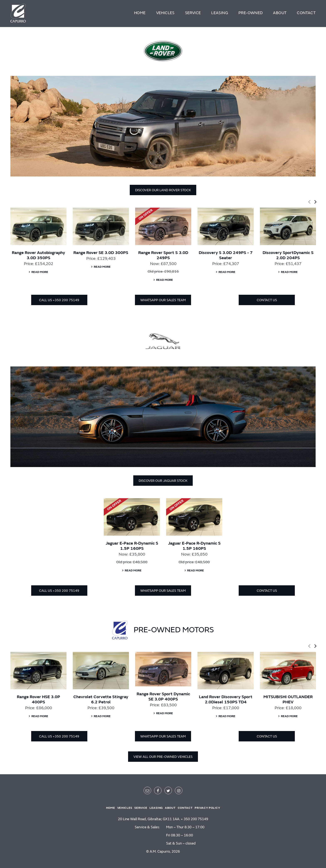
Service (193, 13)
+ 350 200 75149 (194, 819)
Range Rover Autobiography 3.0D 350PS (38, 255)
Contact (306, 13)
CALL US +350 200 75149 (59, 300)
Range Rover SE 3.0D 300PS (101, 253)
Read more (40, 272)
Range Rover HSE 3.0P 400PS (38, 699)
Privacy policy (207, 808)
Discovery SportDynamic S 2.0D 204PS (288, 255)
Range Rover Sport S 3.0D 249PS (163, 255)
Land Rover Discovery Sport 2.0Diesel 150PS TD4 (226, 699)
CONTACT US (267, 300)
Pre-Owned (251, 13)
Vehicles (165, 13)
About (280, 13)
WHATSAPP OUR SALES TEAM (163, 300)
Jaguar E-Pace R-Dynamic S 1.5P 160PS (132, 546)
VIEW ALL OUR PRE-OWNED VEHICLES (163, 757)
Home (140, 13)
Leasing (220, 13)
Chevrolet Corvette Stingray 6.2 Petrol (101, 699)
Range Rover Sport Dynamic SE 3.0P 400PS (163, 697)
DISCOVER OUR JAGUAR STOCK (163, 481)
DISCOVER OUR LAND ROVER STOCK (163, 190)
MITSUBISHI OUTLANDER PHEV (288, 699)
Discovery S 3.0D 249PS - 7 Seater (226, 255)
